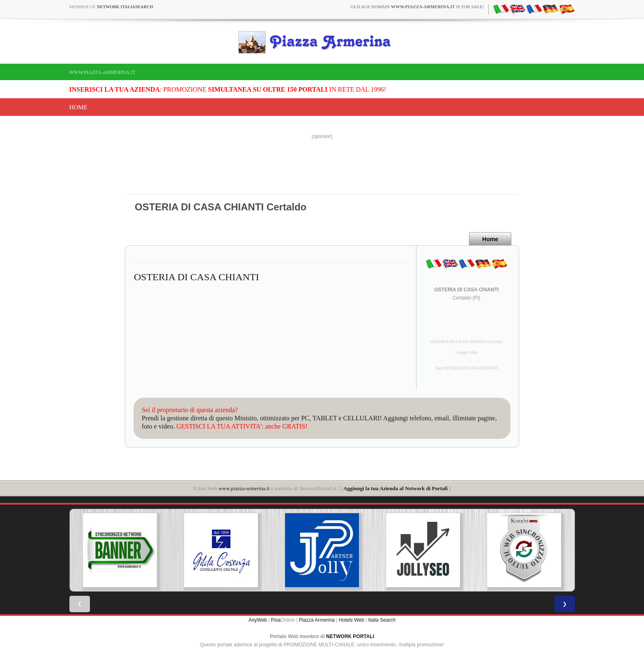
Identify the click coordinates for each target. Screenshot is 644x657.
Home (78, 107)
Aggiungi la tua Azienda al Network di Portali (396, 488)
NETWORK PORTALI (350, 636)
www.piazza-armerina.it (102, 72)
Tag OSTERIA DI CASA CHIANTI (467, 368)
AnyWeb (258, 620)
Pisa (276, 620)
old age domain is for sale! (417, 7)
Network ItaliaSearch (125, 7)
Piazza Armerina (317, 620)
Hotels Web (352, 620)
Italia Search (382, 620)
